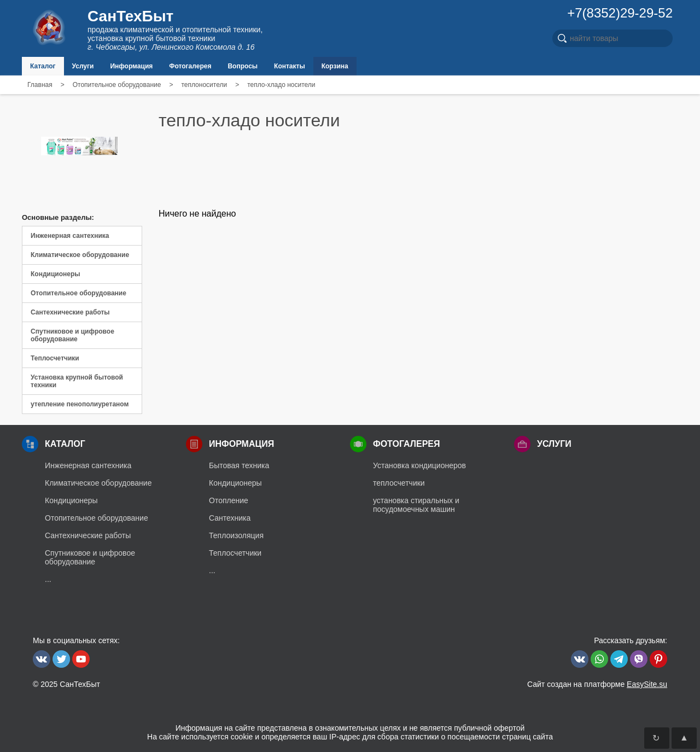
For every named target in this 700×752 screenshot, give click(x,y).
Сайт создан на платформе (597, 684)
